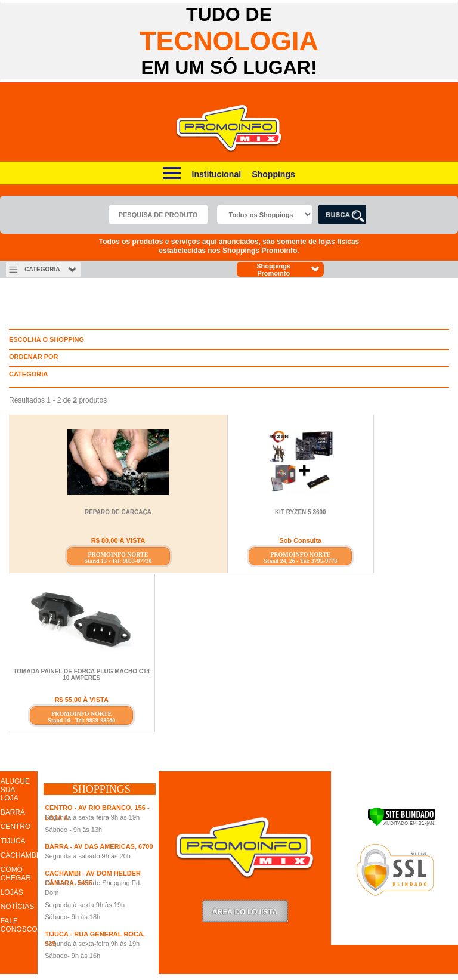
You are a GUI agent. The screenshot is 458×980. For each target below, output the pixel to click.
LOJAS (12, 892)
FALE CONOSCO (19, 925)
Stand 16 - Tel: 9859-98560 (81, 720)
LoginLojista (245, 911)
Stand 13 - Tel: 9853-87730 (118, 561)
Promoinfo (229, 129)
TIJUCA (13, 841)
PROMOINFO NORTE (118, 554)
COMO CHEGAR (16, 874)
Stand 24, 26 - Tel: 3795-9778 (300, 561)
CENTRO (16, 827)
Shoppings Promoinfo (288, 270)
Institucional (216, 174)
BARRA (13, 812)
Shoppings (273, 174)
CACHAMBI (19, 855)
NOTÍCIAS (18, 907)
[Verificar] (402, 824)
